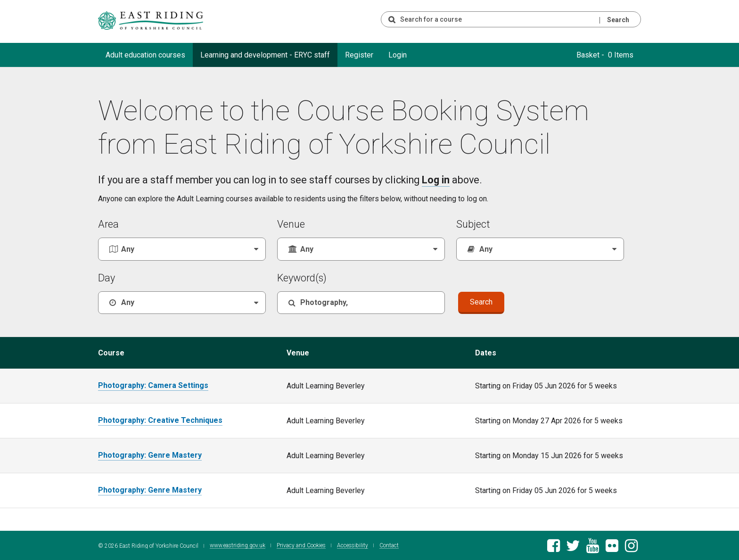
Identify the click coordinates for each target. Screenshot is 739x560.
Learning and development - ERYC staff (265, 55)
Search (618, 20)
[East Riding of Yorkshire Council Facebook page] (554, 548)
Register (359, 55)
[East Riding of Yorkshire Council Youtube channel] (593, 548)
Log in (436, 180)
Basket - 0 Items (605, 55)
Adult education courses (145, 55)
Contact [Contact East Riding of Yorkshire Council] (389, 545)
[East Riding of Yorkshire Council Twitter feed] (573, 548)
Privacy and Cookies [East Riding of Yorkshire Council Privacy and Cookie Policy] (301, 545)
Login (398, 55)
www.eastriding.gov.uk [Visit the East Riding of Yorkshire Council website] (238, 545)
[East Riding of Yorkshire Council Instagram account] (631, 548)
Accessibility (353, 545)
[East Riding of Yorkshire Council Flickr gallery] (612, 548)
